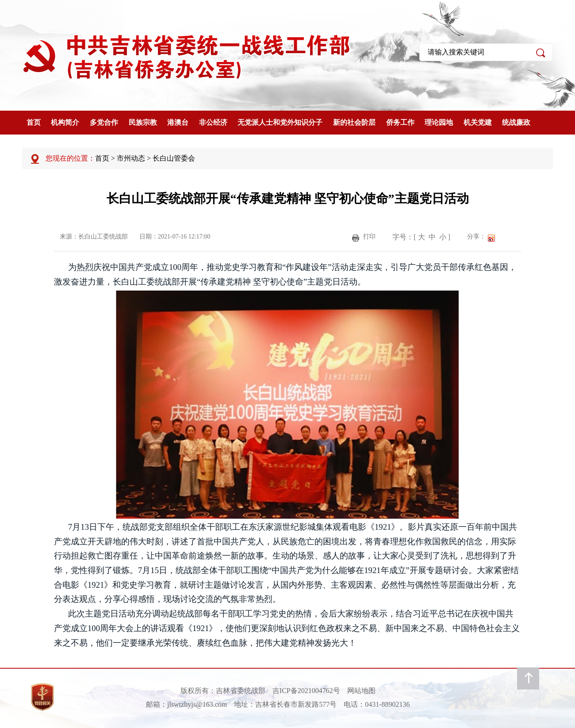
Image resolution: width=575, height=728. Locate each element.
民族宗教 (143, 122)
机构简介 (65, 122)
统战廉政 (516, 122)
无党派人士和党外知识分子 (280, 122)
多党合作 (104, 122)
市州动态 (131, 158)
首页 (34, 122)
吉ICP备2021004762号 (306, 691)
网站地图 (361, 691)
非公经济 (213, 122)
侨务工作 (400, 122)
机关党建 (478, 122)
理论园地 (439, 122)
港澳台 (178, 122)
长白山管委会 (174, 158)
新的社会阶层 (354, 122)
